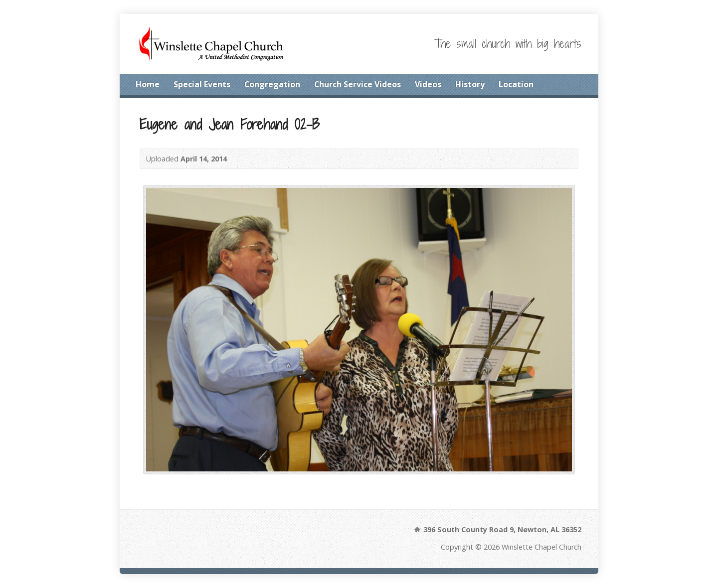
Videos (428, 84)
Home (148, 84)
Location (516, 84)
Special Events (202, 84)
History (470, 84)
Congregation (272, 84)
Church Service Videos (358, 84)
